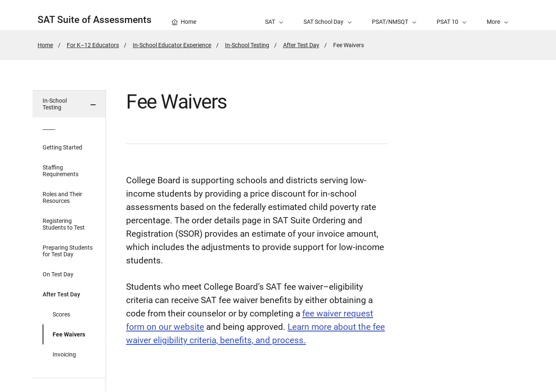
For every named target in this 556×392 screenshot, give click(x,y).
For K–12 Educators (93, 45)
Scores (61, 314)
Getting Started (62, 147)
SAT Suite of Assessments (95, 20)
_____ (49, 127)
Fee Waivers (69, 334)
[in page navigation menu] (69, 241)
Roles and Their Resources (62, 197)
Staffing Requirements (61, 171)
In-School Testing (247, 45)
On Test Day (58, 274)
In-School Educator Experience (172, 45)
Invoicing (64, 354)
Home (45, 45)
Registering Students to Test (64, 224)
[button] (498, 15)
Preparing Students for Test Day (68, 251)
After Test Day (301, 45)
